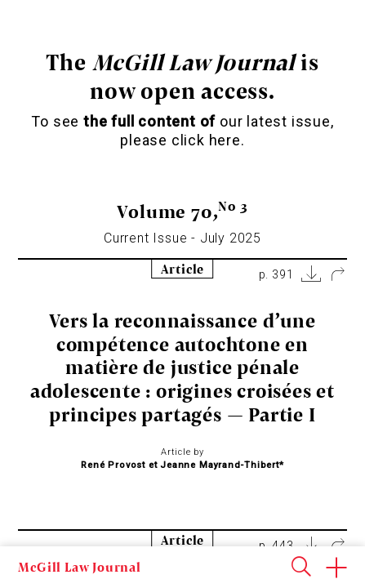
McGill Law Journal (79, 567)
